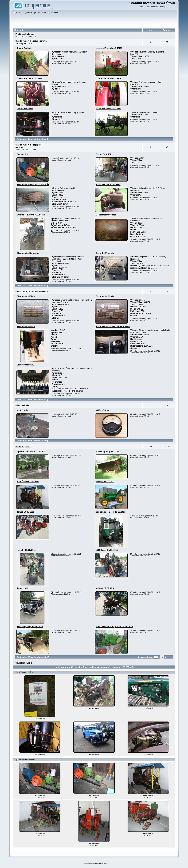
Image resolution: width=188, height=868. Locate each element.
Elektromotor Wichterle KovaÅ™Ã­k (33, 185)
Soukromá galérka (24, 663)
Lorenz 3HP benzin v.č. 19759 (109, 48)
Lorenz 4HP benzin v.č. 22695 (109, 78)
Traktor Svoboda (25, 48)
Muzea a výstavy (23, 446)
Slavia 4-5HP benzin (105, 253)
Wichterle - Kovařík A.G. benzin (31, 215)
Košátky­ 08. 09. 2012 (105, 482)
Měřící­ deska (23, 410)
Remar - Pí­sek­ (23, 154)
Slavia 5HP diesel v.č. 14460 (108, 109)
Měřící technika (22, 405)
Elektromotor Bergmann (28, 253)
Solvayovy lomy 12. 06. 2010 (30, 627)
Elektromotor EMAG (26, 327)
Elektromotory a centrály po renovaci (32, 291)
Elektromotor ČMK (25, 365)
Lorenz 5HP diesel (25, 109)
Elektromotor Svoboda (106, 215)
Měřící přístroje (103, 410)
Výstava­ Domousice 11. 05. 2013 (32, 451)
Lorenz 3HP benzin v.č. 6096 (30, 78)
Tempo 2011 (22, 588)
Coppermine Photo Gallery (100, 863)
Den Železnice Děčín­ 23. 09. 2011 (111, 512)
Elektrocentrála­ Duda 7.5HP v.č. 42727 (113, 327)
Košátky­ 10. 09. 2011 (26, 550)
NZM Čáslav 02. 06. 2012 (28, 482)
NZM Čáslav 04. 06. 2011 (107, 550)
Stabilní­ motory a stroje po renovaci (32, 41)
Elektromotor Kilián (26, 296)
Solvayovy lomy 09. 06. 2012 (109, 451)
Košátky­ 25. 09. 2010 (105, 588)
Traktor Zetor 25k (104, 154)
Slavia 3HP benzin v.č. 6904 (108, 185)
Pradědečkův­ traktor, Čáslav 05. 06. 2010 (114, 627)
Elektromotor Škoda (105, 296)
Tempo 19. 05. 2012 (26, 512)
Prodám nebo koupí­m (25, 34)
